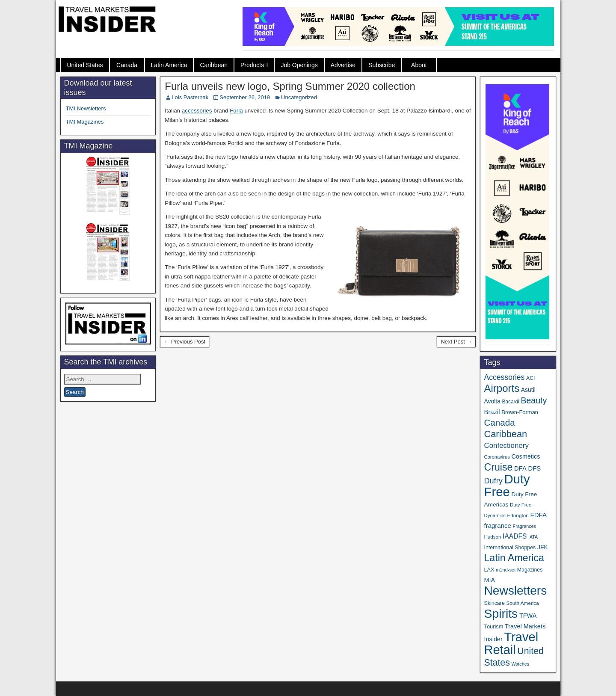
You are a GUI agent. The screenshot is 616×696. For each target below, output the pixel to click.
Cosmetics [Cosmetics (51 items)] (526, 456)
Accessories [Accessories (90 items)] (504, 377)
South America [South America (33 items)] (522, 603)
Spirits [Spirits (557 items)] (501, 613)
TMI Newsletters (86, 108)
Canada (127, 65)
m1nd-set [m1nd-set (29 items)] (506, 570)
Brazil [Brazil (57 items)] (492, 412)
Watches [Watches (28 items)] (520, 664)
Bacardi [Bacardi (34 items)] (511, 402)
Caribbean (214, 65)
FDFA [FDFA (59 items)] (538, 515)
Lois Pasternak (190, 97)
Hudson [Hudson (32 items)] (492, 537)
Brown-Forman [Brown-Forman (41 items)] (520, 412)
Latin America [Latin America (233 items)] (514, 558)
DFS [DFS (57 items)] (534, 468)
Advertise (343, 65)
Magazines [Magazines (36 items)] (530, 570)
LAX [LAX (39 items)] (489, 570)
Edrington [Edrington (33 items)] (518, 515)
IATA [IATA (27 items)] (533, 537)
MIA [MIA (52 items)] (489, 580)
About (419, 65)
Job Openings (299, 65)
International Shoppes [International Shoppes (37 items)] (510, 548)
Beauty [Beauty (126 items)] (534, 400)
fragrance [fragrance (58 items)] (497, 526)
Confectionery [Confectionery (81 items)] (506, 446)
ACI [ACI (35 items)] (530, 378)
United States (85, 65)
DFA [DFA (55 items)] (520, 468)
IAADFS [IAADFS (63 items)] (515, 536)
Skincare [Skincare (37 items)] (494, 603)
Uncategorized (299, 97)
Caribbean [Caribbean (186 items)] (505, 434)
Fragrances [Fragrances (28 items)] (525, 526)
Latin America (169, 65)
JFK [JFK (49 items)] (543, 547)
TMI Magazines (85, 122)
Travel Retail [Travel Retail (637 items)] (511, 643)
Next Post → (456, 342)
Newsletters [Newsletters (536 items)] (515, 591)
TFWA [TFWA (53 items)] (528, 616)
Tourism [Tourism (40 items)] (493, 626)
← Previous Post (185, 342)
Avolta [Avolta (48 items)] (492, 401)
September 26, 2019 (245, 97)
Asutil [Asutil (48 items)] (528, 390)
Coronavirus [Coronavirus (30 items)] (497, 457)
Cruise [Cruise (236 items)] (498, 467)
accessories (197, 111)
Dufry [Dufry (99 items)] (493, 481)
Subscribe (382, 65)
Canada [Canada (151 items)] (499, 422)
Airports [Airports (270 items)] (502, 388)
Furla (236, 111)
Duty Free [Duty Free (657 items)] (507, 485)
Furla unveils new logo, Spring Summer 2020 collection (290, 86)
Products (252, 65)
